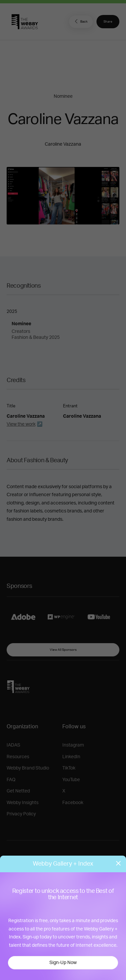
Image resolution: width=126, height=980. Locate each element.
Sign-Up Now (63, 963)
